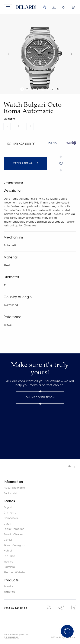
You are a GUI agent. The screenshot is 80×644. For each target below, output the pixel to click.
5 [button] (43, 89)
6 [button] (48, 89)
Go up (72, 467)
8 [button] (58, 89)
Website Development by (16, 635)
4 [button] (37, 89)
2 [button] (27, 89)
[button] (8, 7)
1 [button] (22, 89)
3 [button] (32, 89)
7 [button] (53, 89)
